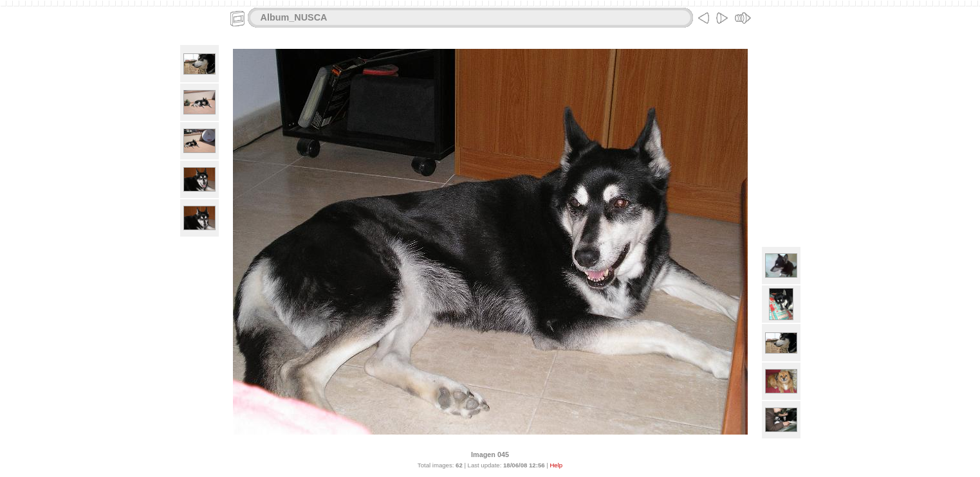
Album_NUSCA (294, 17)
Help (556, 465)
